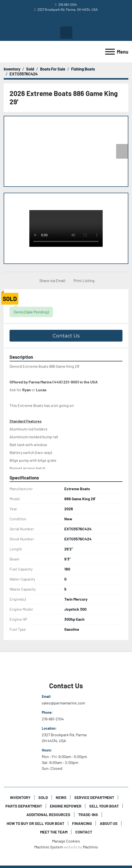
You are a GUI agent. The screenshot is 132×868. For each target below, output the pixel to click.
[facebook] (62, 20)
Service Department (94, 797)
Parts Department (24, 806)
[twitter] (78, 20)
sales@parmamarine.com (63, 703)
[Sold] (30, 69)
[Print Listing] (83, 281)
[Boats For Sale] (53, 69)
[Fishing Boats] (83, 69)
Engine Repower (66, 806)
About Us (109, 823)
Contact (84, 832)
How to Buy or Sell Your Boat (35, 823)
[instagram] (70, 20)
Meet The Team (54, 832)
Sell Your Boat (104, 806)
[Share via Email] (51, 281)
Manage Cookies (66, 841)
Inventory (20, 797)
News (61, 797)
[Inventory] (12, 69)
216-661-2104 (68, 5)
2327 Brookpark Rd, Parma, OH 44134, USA (67, 9)
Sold (43, 797)
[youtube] (53, 20)
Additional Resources (48, 814)
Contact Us (66, 336)
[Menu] (110, 52)
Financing (82, 823)
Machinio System (49, 847)
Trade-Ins (88, 814)
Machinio (90, 847)
